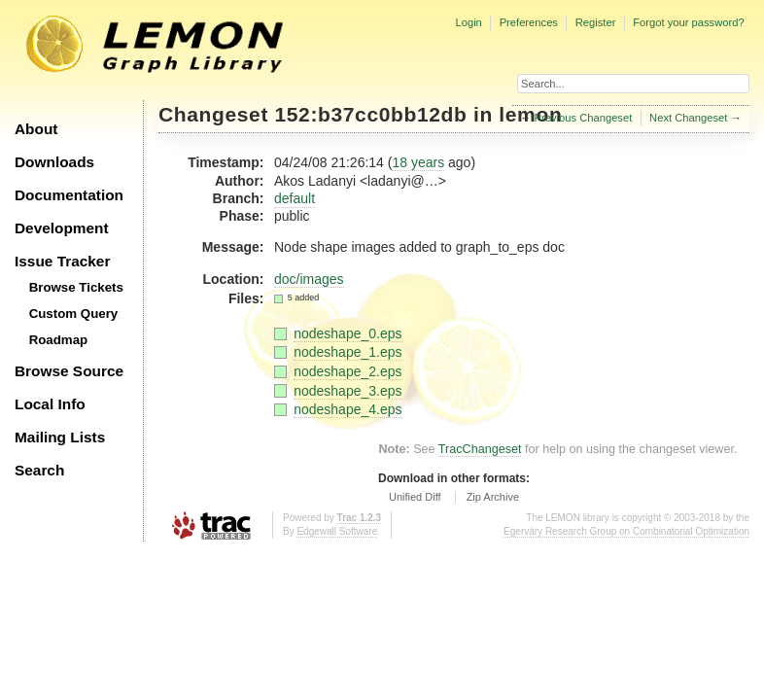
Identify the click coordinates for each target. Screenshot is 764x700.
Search (39, 470)
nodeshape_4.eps (347, 409)
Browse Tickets (76, 287)
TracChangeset (480, 449)
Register (596, 22)
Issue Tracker (62, 261)
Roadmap (59, 340)
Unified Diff (415, 497)
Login (468, 22)
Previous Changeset (584, 118)
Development (62, 228)
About (36, 129)
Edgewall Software (337, 531)
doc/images (309, 279)
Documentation (69, 195)
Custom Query (74, 314)
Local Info (50, 404)
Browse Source (69, 371)
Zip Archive (493, 497)
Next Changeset (688, 118)
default (295, 198)
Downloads (54, 162)
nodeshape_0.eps (347, 333)
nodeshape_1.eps (347, 352)
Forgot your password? (688, 22)
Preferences (529, 22)
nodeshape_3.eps (347, 391)
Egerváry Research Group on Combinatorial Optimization (626, 531)
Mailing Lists (60, 437)
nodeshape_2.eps (347, 371)
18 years (418, 162)
